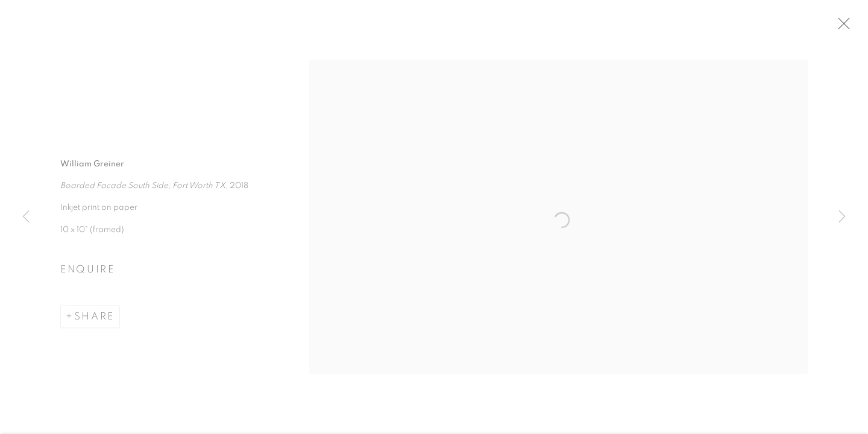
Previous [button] (26, 217)
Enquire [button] (88, 272)
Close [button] (843, 27)
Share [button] (94, 319)
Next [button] (842, 217)
